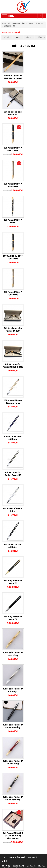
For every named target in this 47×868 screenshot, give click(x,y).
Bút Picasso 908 (21, 668)
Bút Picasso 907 (21, 630)
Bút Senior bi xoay (22, 713)
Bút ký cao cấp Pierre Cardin (21, 600)
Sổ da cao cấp (11, 745)
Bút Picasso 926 (21, 653)
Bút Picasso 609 (21, 638)
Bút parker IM (9, 26)
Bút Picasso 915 (21, 663)
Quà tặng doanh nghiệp (14, 740)
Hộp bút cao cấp (16, 733)
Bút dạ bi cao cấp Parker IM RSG (35, 181)
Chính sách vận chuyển (12, 513)
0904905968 (23, 478)
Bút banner (14, 768)
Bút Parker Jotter (22, 620)
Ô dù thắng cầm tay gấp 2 (20, 845)
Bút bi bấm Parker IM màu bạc (35, 360)
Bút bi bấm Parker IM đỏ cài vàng (35, 395)
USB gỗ (13, 803)
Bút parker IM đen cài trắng (35, 289)
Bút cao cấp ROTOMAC (19, 718)
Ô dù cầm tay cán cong (19, 840)
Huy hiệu (13, 833)
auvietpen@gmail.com (15, 490)
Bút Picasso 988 (21, 680)
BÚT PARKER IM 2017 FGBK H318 (35, 146)
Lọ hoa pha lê (15, 815)
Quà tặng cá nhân (12, 743)
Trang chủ (6, 23)
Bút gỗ (13, 763)
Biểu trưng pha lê (17, 818)
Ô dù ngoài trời (16, 838)
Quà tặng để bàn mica (19, 783)
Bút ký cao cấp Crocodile (20, 728)
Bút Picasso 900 (21, 678)
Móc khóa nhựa (16, 775)
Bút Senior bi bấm (22, 710)
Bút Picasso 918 (21, 658)
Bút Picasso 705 (21, 645)
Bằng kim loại (15, 795)
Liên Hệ (8, 858)
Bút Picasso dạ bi (22, 693)
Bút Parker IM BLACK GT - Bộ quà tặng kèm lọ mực (35, 431)
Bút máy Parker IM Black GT (12, 325)
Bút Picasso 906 (21, 670)
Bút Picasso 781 (21, 643)
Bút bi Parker (20, 610)
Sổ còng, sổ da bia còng (19, 748)
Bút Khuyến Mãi (11, 760)
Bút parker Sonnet (22, 613)
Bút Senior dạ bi (21, 715)
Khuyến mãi (10, 850)
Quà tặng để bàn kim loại (20, 785)
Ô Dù (7, 835)
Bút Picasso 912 (21, 665)
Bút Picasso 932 (21, 650)
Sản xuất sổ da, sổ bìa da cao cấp (23, 755)
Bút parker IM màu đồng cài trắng (35, 217)
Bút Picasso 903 (21, 673)
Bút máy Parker (21, 608)
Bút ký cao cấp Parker (34, 23)
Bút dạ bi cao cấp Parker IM (35, 76)
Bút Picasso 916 (21, 685)
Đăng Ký (39, 537)
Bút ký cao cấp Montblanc (20, 725)
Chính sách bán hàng (11, 517)
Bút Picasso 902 (21, 675)
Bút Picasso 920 (21, 628)
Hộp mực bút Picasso (23, 705)
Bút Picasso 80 (21, 635)
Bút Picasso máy (22, 690)
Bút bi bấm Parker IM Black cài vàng (12, 430)
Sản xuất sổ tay (16, 758)
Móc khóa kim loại (17, 778)
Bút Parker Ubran (22, 615)
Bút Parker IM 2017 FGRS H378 (12, 181)
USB (7, 798)
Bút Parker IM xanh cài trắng (12, 254)
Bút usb (13, 805)
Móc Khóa (9, 773)
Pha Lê (8, 813)
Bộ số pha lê (15, 820)
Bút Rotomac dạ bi (22, 723)
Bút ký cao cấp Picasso (19, 623)
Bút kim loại (15, 770)
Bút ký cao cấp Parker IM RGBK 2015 (12, 218)
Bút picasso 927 (21, 625)
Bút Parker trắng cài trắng (12, 289)
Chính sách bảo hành (11, 510)
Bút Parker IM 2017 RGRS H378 (35, 111)
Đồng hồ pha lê (16, 825)
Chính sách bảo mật (10, 503)
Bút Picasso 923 (21, 655)
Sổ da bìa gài (15, 750)
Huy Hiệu (9, 828)
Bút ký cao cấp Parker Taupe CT (35, 254)
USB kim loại (15, 810)
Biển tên (13, 830)
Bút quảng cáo (16, 765)
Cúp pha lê (14, 823)
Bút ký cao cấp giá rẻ (18, 735)
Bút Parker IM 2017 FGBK (12, 146)
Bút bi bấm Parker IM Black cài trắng (12, 395)
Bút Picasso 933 (21, 648)
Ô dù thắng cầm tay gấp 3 (20, 843)
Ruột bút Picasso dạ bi (24, 703)
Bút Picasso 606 (21, 640)
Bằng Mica (14, 793)
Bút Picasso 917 (21, 660)
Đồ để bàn (9, 780)
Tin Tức (8, 855)
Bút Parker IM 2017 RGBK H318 (12, 111)
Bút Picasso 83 (21, 700)
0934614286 (23, 471)
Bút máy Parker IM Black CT (35, 325)
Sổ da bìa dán (15, 753)
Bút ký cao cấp (18, 23)
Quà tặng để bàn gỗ (18, 788)
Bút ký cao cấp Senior (19, 708)
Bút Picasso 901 (21, 633)
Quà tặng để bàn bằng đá (20, 790)
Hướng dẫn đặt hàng (11, 506)
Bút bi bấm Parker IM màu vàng (12, 360)
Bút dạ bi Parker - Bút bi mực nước (29, 605)
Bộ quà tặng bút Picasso (25, 688)
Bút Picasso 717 (21, 698)
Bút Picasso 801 (21, 683)
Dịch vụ (8, 853)
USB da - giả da (16, 800)
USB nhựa (14, 808)
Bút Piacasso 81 (21, 695)
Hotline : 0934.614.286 (19, 863)
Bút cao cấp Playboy (18, 730)
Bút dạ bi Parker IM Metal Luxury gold (12, 76)
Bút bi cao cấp (16, 738)
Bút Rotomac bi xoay (23, 720)
